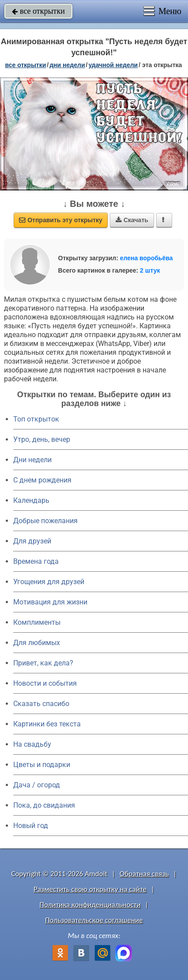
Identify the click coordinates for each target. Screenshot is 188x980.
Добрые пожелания (45, 521)
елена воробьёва (147, 258)
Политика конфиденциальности (90, 905)
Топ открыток (36, 419)
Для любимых (37, 643)
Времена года (36, 561)
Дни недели (32, 460)
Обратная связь (144, 874)
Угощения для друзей (49, 582)
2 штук (150, 270)
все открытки (38, 11)
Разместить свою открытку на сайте (90, 889)
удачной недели (113, 65)
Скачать (132, 220)
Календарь (31, 500)
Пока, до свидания (44, 805)
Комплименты (37, 622)
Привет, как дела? (43, 663)
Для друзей (32, 541)
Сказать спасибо (41, 704)
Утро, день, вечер (42, 439)
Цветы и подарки (42, 765)
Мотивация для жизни (50, 602)
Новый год (31, 826)
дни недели (67, 65)
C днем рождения (42, 480)
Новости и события (45, 683)
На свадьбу (32, 744)
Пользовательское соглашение (94, 920)
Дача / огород (37, 785)
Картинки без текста (47, 724)
